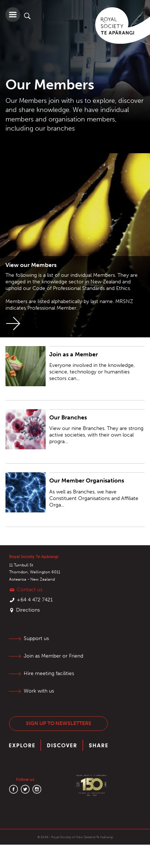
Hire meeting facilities (49, 673)
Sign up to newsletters (59, 723)
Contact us (30, 590)
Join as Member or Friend (53, 656)
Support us (36, 638)
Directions (28, 610)
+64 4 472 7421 (35, 600)
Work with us (39, 691)
